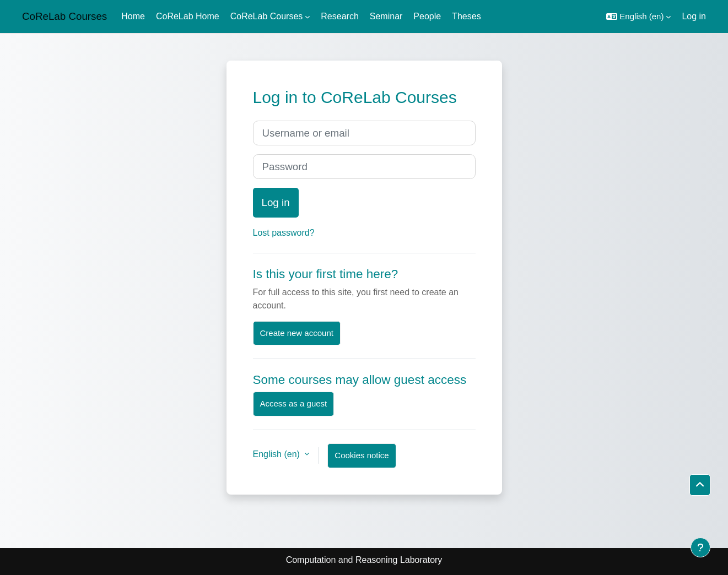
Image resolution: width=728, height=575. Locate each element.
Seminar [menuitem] (386, 16)
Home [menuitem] (133, 16)
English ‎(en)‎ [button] (278, 454)
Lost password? (284, 233)
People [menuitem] (427, 16)
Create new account (297, 333)
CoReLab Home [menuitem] (188, 16)
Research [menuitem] (339, 16)
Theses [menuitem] (466, 16)
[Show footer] (700, 547)
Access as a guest (294, 403)
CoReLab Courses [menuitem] (267, 16)
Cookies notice (362, 455)
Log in (694, 16)
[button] (638, 17)
